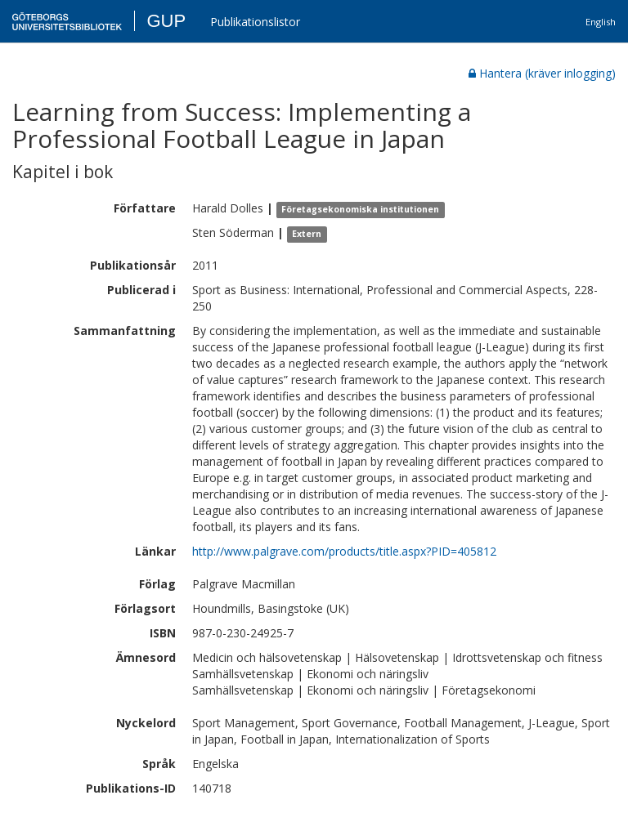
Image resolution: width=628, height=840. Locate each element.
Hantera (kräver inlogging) (542, 73)
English (601, 22)
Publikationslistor (255, 22)
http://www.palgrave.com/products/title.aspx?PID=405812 (344, 551)
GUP (166, 21)
